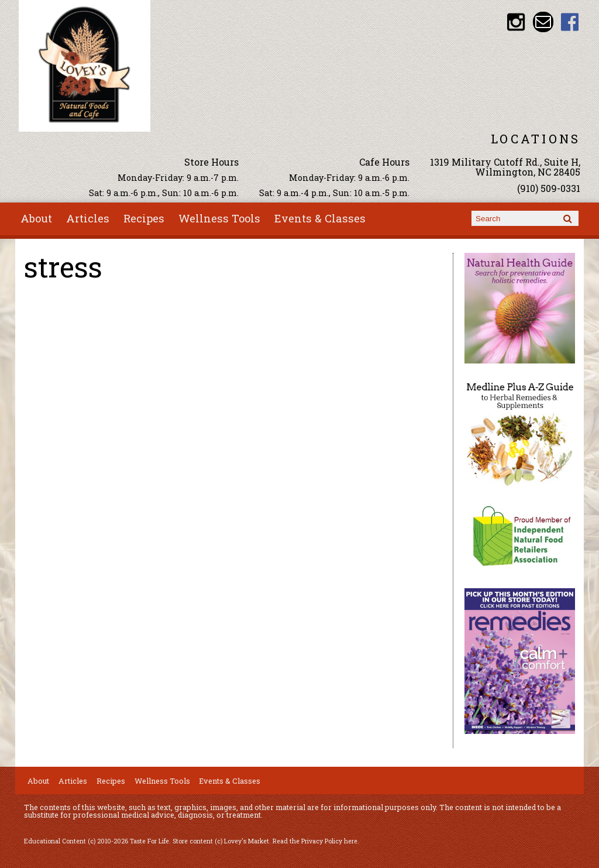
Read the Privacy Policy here (315, 841)
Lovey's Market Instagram (516, 22)
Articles (88, 218)
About (36, 218)
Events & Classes (320, 218)
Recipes (144, 218)
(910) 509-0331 (549, 188)
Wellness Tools (219, 218)
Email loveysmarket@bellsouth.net (543, 22)
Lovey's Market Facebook (570, 22)
